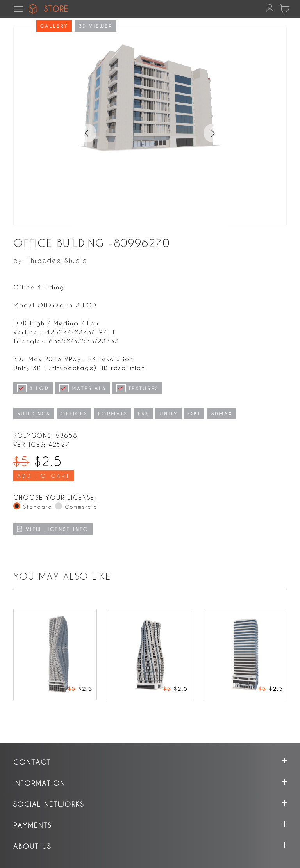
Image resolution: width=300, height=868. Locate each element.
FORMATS (113, 414)
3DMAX (222, 414)
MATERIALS (83, 388)
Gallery (54, 26)
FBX (143, 414)
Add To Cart (44, 476)
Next (217, 129)
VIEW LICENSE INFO (53, 529)
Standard (38, 507)
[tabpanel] (150, 176)
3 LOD (33, 388)
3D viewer (96, 26)
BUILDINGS (34, 414)
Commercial (82, 507)
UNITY (169, 414)
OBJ (194, 414)
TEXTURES (137, 388)
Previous (83, 129)
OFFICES (74, 414)
